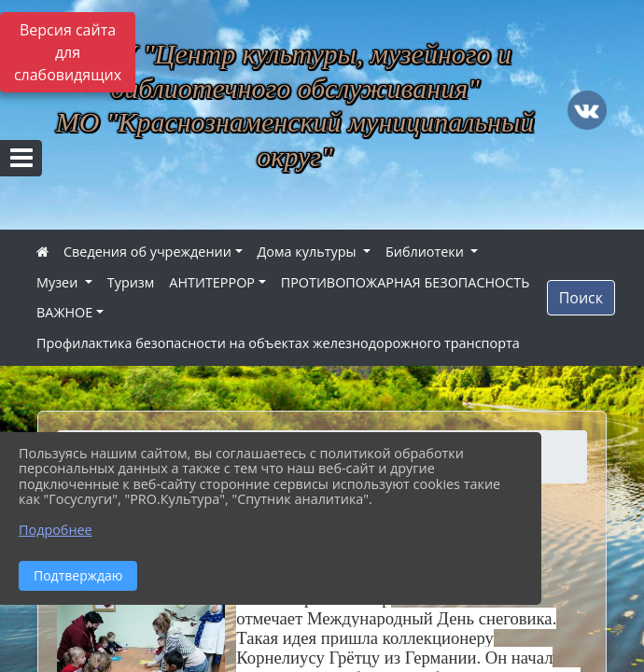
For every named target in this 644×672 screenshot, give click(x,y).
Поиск (581, 298)
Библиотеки (427, 252)
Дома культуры (309, 252)
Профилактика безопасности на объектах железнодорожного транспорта (278, 343)
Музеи (59, 282)
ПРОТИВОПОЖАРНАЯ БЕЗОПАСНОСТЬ (406, 282)
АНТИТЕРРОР (212, 282)
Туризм (131, 282)
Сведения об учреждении (147, 252)
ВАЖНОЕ (64, 312)
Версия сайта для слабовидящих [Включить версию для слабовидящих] (68, 52)
